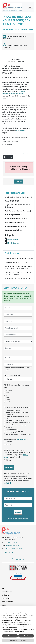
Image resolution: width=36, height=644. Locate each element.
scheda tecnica (21, 130)
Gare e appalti (6, 598)
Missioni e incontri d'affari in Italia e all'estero (18, 423)
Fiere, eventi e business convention (15, 420)
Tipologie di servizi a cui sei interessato (17, 407)
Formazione (9, 427)
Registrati (9, 467)
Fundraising (5, 595)
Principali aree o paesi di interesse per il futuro (17, 386)
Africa (7, 397)
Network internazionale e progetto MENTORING (19, 434)
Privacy (4, 605)
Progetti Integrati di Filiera (13, 410)
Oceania (8, 402)
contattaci (7, 483)
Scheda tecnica (13, 240)
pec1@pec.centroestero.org (15, 549)
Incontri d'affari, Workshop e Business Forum (18, 425)
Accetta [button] (26, 636)
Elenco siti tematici (7, 602)
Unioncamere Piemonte (17, 94)
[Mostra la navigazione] (30, 7)
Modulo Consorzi (13, 243)
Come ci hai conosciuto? (12, 375)
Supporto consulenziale (12, 430)
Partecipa (19, 181)
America (8, 400)
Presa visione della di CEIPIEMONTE (16, 441)
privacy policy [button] (23, 614)
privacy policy (22, 439)
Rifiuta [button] (10, 636)
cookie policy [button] (27, 621)
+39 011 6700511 (12, 543)
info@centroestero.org (13, 546)
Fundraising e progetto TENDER (14, 432)
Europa (8, 393)
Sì (6, 445)
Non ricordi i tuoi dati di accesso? (18, 519)
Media (3, 588)
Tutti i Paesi (9, 390)
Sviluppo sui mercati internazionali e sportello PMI (18, 417)
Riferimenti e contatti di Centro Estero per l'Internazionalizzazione (16, 532)
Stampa (8, 157)
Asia (7, 395)
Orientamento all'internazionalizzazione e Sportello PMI (17, 413)
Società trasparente (7, 592)
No (10, 445)
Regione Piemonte (18, 568)
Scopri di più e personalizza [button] (18, 640)
